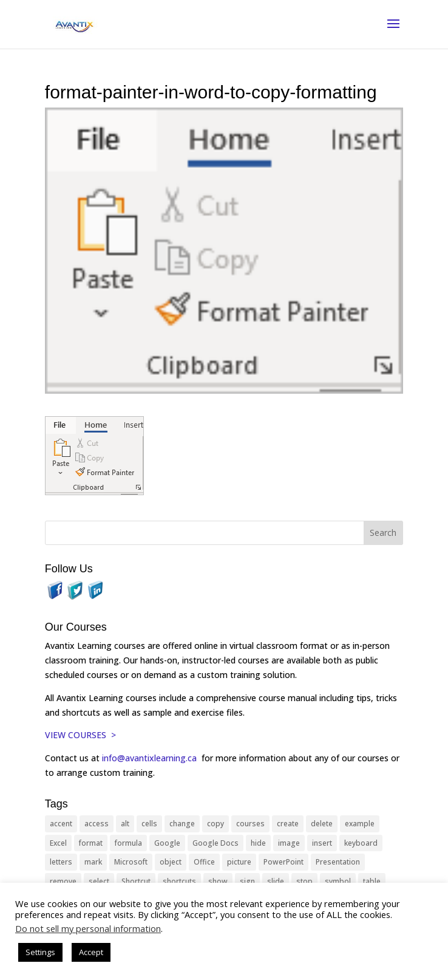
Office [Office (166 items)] (204, 862)
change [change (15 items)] (182, 824)
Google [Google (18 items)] (167, 843)
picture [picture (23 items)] (239, 862)
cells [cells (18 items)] (149, 824)
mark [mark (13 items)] (93, 862)
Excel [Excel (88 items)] (58, 843)
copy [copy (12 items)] (216, 824)
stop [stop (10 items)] (304, 881)
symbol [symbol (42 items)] (338, 881)
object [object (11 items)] (171, 862)
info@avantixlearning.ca (151, 758)
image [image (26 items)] (289, 843)
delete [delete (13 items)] (322, 824)
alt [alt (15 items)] (125, 824)
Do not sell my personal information (88, 928)
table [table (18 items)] (372, 881)
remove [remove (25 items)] (63, 881)
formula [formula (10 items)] (128, 843)
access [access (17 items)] (97, 824)
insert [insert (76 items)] (322, 843)
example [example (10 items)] (360, 824)
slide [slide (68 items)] (276, 881)
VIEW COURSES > (80, 735)
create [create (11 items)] (288, 824)
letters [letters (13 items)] (61, 862)
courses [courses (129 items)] (250, 824)
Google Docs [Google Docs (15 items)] (216, 843)
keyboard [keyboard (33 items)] (361, 843)
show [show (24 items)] (218, 881)
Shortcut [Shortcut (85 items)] (136, 881)
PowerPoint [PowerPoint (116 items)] (283, 862)
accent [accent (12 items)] (61, 824)
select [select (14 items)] (99, 881)
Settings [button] (40, 952)
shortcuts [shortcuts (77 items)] (179, 881)
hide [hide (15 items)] (258, 843)
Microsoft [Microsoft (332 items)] (131, 862)
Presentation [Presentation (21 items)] (338, 862)
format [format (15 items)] (91, 843)
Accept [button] (91, 952)
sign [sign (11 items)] (247, 881)
